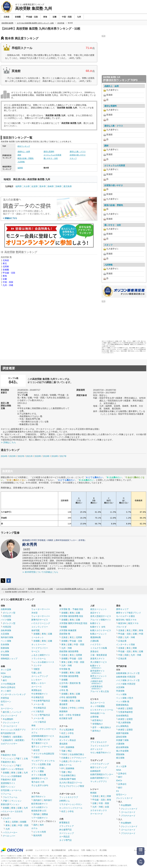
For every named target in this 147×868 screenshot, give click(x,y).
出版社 (37, 757)
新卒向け (97, 731)
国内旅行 (38, 800)
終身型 (121, 708)
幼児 (63, 733)
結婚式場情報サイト (100, 778)
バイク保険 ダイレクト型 (128, 680)
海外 (42, 825)
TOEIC (65, 754)
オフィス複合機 (39, 775)
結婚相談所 (95, 771)
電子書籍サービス (40, 743)
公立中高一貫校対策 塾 (70, 683)
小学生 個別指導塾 (68, 697)
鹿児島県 (68, 186)
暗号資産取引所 (8, 733)
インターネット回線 (125, 644)
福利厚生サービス (40, 778)
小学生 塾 (64, 690)
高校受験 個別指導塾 (69, 651)
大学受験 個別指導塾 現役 (71, 616)
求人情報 (103, 850)
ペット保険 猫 (123, 701)
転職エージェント (99, 634)
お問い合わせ (73, 850)
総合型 (37, 750)
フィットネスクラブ (69, 797)
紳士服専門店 (65, 830)
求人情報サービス (99, 662)
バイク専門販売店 (42, 715)
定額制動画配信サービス (43, 736)
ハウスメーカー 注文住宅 (12, 811)
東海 (5, 276)
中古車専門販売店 (42, 701)
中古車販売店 (38, 697)
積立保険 (120, 758)
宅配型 (37, 669)
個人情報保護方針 (59, 850)
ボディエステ (97, 749)
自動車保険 (6, 609)
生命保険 (5, 644)
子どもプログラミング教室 (72, 786)
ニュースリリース (42, 850)
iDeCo (119, 780)
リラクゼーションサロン (71, 804)
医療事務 (70, 747)
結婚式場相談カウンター (102, 774)
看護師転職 (95, 637)
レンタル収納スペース (44, 662)
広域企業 (122, 641)
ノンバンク (16, 712)
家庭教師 (63, 711)
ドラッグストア (67, 826)
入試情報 (21, 162)
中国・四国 (8, 282)
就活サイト (95, 613)
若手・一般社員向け (102, 727)
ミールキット (38, 637)
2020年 (38, 456)
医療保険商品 (122, 705)
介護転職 (94, 641)
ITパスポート (76, 761)
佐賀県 (35, 186)
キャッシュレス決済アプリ (13, 730)
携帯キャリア (122, 609)
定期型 (130, 708)
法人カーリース (98, 703)
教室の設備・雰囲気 (26, 158)
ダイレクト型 (9, 613)
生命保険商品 (122, 716)
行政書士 (65, 758)
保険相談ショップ (9, 659)
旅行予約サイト (39, 797)
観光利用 (38, 835)
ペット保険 (6, 641)
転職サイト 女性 (98, 627)
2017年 (63, 456)
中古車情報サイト (40, 694)
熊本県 (43, 186)
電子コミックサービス (42, 747)
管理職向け (98, 724)
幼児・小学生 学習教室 (70, 715)
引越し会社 (37, 673)
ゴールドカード (10, 726)
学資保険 (5, 655)
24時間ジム (65, 801)
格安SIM (122, 623)
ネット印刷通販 (98, 706)
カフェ (34, 733)
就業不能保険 (122, 733)
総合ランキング (24, 146)
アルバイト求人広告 (100, 691)
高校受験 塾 (65, 634)
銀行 (5, 680)
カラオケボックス (99, 810)
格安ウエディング (99, 767)
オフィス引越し (39, 768)
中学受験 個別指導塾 (69, 676)
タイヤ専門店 (65, 840)
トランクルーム (39, 659)
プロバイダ (121, 627)
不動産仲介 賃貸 (8, 780)
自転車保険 (6, 630)
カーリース (37, 687)
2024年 (4, 456)
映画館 (93, 793)
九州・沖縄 (8, 285)
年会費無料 (8, 719)
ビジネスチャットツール (102, 710)
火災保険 (5, 634)
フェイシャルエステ (100, 746)
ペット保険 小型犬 (125, 698)
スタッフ (73, 158)
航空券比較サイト (40, 804)
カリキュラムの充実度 (52, 155)
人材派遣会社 (97, 687)
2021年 (29, 456)
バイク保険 (6, 620)
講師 (19, 155)
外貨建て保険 (122, 740)
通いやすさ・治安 (51, 158)
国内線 (37, 814)
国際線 (45, 814)
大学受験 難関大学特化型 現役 (73, 623)
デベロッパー (9, 836)
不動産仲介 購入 (8, 762)
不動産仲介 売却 (8, 755)
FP (63, 747)
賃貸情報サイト (8, 783)
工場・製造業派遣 (99, 655)
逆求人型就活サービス (101, 616)
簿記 (70, 751)
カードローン (7, 708)
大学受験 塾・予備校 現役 (71, 609)
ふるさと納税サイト (41, 655)
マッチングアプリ (99, 781)
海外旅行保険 (7, 637)
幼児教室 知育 (66, 718)
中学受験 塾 (65, 669)
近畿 (5, 279)
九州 (26, 773)
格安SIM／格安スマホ (126, 620)
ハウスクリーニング (41, 623)
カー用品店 (64, 837)
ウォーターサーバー (41, 609)
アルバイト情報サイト (101, 620)
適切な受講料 (49, 152)
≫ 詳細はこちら (8, 442)
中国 (141, 634)
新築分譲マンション (10, 804)
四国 (120, 637)
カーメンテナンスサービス (44, 729)
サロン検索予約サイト (101, 753)
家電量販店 (64, 823)
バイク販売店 (38, 711)
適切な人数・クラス (78, 152)
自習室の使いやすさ (78, 155)
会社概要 (29, 850)
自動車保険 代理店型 (126, 677)
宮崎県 (59, 186)
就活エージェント (99, 609)
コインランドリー (40, 627)
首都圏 (6, 270)
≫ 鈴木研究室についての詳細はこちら (40, 572)
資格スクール (65, 765)
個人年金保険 (122, 751)
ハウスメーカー (10, 832)
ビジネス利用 (40, 832)
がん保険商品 (122, 726)
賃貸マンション (8, 787)
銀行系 (6, 712)
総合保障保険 (122, 747)
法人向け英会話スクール (71, 783)
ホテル (34, 828)
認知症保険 (121, 737)
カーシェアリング (40, 676)
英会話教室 (64, 737)
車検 (33, 725)
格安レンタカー (39, 683)
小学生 (81, 708)
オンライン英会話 (68, 740)
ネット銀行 (6, 691)
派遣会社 (94, 651)
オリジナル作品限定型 (44, 754)
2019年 (46, 456)
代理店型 (7, 616)
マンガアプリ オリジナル (43, 761)
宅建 (63, 751)
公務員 (64, 761)
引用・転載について (89, 850)
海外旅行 (48, 800)
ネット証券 (6, 670)
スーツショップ (67, 833)
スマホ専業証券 (8, 684)
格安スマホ (133, 623)
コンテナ (38, 665)
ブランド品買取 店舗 (41, 764)
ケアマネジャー (79, 758)
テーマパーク (97, 814)
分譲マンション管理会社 (12, 769)
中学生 (73, 708)
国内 (35, 825)
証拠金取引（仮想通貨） (14, 740)
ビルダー (7, 818)
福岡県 (20, 168)
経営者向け (98, 720)
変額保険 (120, 754)
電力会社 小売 (38, 782)
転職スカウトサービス (101, 630)
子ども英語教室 (67, 730)
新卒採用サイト (98, 672)
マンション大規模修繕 (11, 776)
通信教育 (63, 704)
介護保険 (120, 744)
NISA (3, 673)
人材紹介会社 (97, 682)
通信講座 (63, 744)
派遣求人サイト (98, 659)
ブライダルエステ (99, 742)
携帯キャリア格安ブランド (129, 613)
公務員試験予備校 (68, 779)
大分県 (27, 186)
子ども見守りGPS (40, 785)
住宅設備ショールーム (11, 790)
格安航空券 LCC (39, 811)
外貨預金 (5, 698)
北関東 (6, 267)
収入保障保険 (124, 723)
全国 (107, 807)
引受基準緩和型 (125, 712)
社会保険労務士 (77, 754)
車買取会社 (37, 690)
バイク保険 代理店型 (126, 684)
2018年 (55, 456)
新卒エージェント (99, 677)
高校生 (64, 708)
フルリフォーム (10, 797)
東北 (5, 263)
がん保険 (5, 651)
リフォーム (6, 794)
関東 (109, 796)
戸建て (18, 759)
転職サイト (95, 623)
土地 (26, 759)
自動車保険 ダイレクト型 (128, 673)
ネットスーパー (39, 644)
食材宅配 (35, 630)
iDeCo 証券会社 (8, 687)
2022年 (21, 456)
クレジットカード (9, 716)
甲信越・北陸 (9, 273)
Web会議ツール (98, 713)
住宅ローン (6, 701)
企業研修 (94, 717)
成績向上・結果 (24, 152)
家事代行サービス (40, 620)
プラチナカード (128, 816)
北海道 (6, 260)
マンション (8, 759)
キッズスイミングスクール (71, 808)
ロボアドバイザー (9, 744)
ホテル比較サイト (40, 807)
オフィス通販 (38, 771)
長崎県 (51, 186)
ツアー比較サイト (40, 818)
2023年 (13, 456)
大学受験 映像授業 (68, 630)
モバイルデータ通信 (125, 616)
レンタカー (37, 680)
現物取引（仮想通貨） (13, 737)
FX (2, 705)
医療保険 (5, 648)
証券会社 (7, 677)
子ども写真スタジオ (41, 740)
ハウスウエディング (100, 764)
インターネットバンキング (13, 694)
